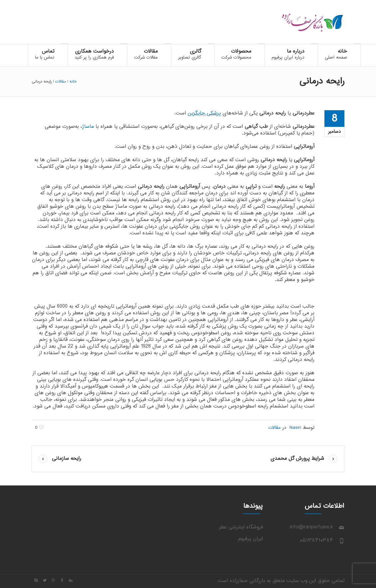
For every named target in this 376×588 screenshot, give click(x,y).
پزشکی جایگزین (204, 113)
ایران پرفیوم (251, 539)
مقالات (61, 82)
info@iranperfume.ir (311, 527)
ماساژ (88, 127)
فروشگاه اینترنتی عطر (241, 527)
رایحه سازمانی (67, 459)
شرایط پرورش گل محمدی (297, 459)
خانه (73, 82)
